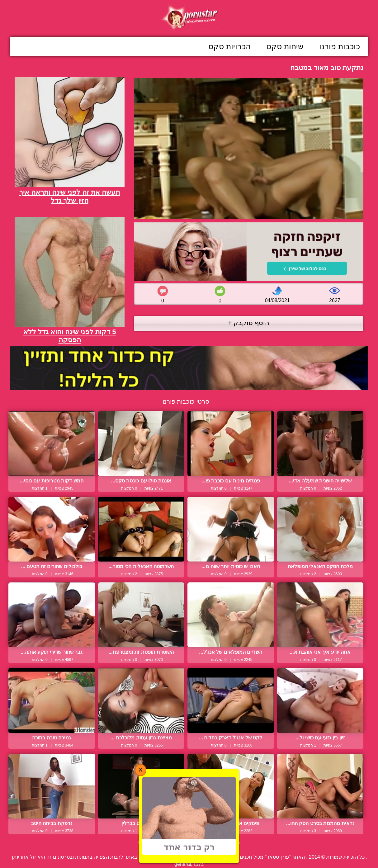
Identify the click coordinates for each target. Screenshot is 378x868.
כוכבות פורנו (340, 46)
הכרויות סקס (229, 46)
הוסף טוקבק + (249, 323)
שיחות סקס (285, 46)
